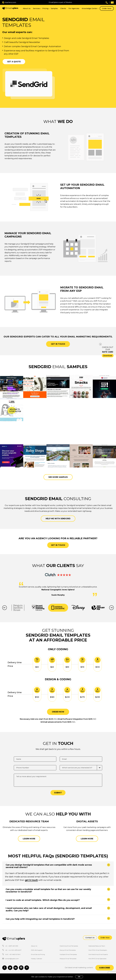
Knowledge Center (89, 8)
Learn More (29, 839)
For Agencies (74, 8)
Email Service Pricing (38, 954)
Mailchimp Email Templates (69, 946)
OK (79, 977)
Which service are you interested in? (77, 768)
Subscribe (105, 968)
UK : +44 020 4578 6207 (12, 950)
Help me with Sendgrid (58, 519)
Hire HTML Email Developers (98, 950)
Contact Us (90, 938)
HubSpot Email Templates (68, 954)
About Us (27, 8)
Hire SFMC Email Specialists (97, 959)
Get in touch (58, 344)
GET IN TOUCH (58, 545)
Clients (63, 8)
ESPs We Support (37, 950)
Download (108, 356)
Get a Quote (14, 62)
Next (111, 608)
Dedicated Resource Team (97, 946)
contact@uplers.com (11, 959)
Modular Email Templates (68, 959)
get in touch (31, 880)
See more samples (58, 477)
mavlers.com (9, 2)
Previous (5, 608)
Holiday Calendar (37, 959)
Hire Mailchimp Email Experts (98, 954)
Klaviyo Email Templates (68, 950)
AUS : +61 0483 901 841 (11, 954)
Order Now (107, 8)
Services (36, 8)
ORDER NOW (58, 712)
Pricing (45, 8)
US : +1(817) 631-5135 (10, 946)
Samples (54, 8)
